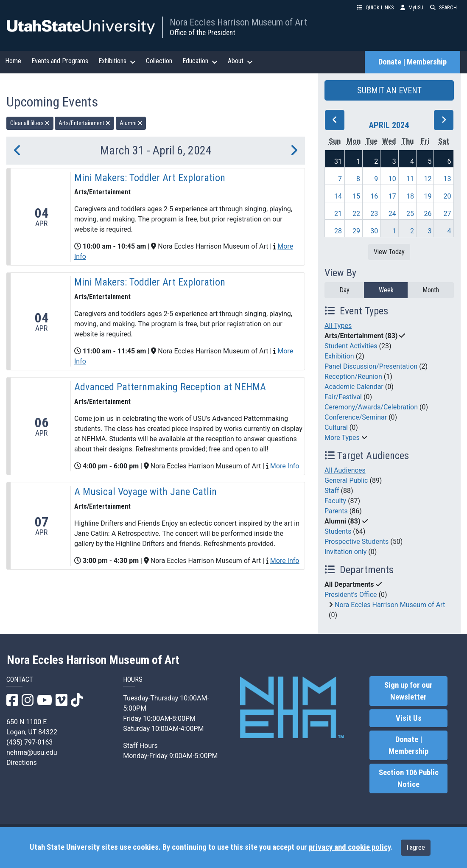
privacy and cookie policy (350, 847)
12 (428, 179)
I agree (416, 847)
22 (356, 214)
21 (338, 214)
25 (410, 214)
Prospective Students (357, 542)
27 (447, 214)
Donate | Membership (412, 62)
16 (374, 196)
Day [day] (344, 290)
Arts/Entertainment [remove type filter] (84, 123)
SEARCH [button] (443, 7)
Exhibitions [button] (117, 61)
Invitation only (345, 552)
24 (392, 214)
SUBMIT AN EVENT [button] (389, 90)
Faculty (335, 501)
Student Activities (351, 346)
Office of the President (203, 33)
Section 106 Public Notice (409, 778)
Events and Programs (60, 61)
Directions (22, 763)
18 (410, 196)
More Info (285, 466)
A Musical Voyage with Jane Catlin (145, 492)
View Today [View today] (389, 252)
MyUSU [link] (412, 7)
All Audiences (345, 470)
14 (338, 196)
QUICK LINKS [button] (375, 7)
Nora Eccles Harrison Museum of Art (238, 22)
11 (410, 179)
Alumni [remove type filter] (131, 123)
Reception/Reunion (353, 377)
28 (338, 231)
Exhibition (339, 356)
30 (374, 231)
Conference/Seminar (356, 417)
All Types (338, 326)
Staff (332, 491)
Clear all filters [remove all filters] (30, 123)
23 (374, 214)
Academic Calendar (354, 387)
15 (356, 196)
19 (428, 196)
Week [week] (386, 290)
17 (392, 196)
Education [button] (200, 61)
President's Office (351, 595)
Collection (159, 61)
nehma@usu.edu (32, 752)
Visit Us (409, 718)
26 (428, 214)
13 (447, 179)
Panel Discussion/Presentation (371, 366)
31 (338, 161)
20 (447, 196)
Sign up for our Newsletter (408, 691)
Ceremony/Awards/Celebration (371, 407)
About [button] (240, 61)
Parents (336, 511)
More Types (342, 438)
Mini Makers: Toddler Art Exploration (150, 178)
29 (356, 231)
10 (392, 179)
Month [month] (431, 290)
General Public (346, 480)
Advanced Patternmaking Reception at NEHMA (170, 387)
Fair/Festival (343, 397)
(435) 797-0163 (29, 742)
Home (13, 61)
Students (338, 531)
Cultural (336, 427)
